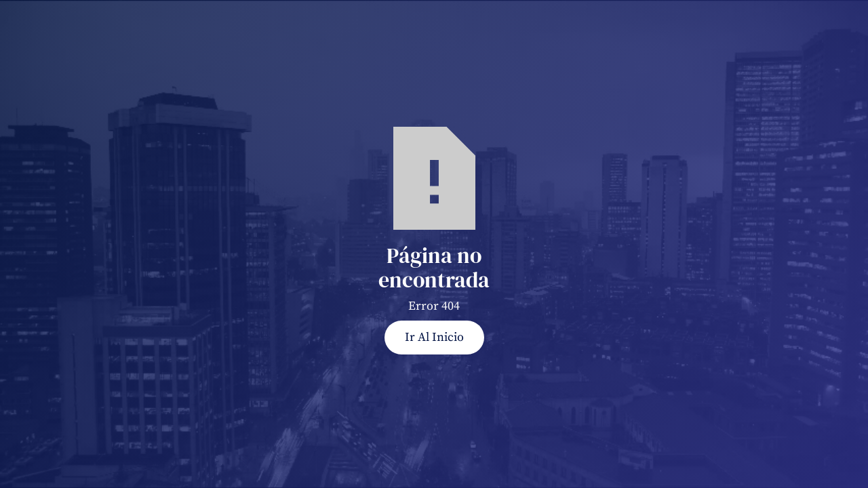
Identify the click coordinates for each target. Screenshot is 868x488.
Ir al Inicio (434, 337)
